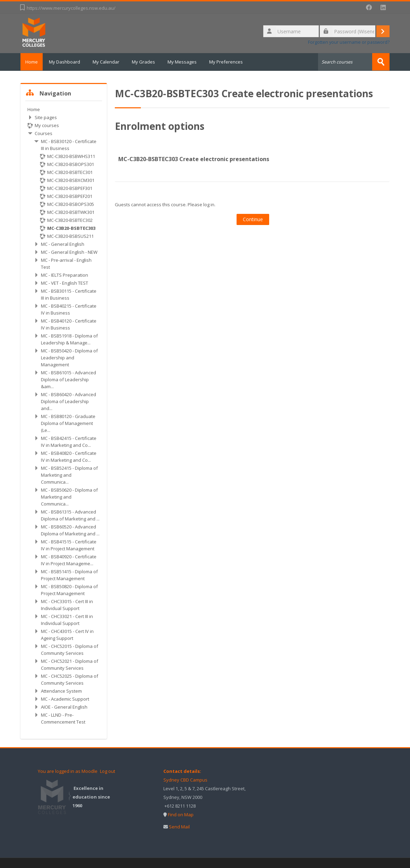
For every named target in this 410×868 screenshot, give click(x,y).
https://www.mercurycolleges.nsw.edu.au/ (71, 8)
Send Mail (179, 826)
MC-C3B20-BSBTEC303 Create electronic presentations (194, 159)
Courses (44, 133)
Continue (253, 219)
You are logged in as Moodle (68, 771)
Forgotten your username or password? (349, 42)
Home (34, 62)
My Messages (186, 62)
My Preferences (230, 62)
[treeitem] (64, 415)
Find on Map (181, 814)
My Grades (148, 62)
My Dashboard (69, 62)
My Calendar (110, 62)
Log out (108, 771)
